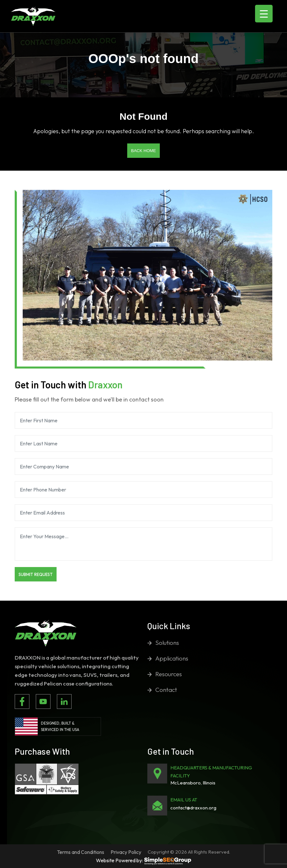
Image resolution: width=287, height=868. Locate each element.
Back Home (143, 151)
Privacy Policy (126, 852)
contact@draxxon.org (193, 808)
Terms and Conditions (81, 852)
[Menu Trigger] (264, 14)
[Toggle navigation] (71, 16)
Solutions (167, 643)
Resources (169, 674)
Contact (166, 690)
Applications (172, 658)
